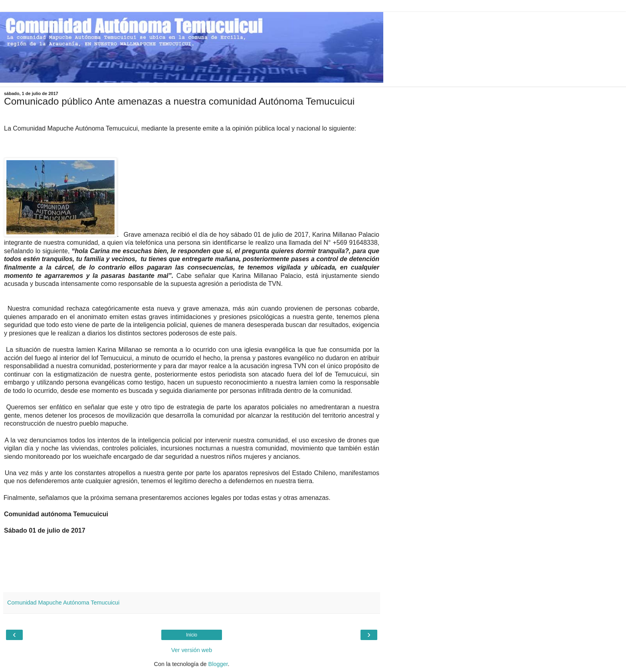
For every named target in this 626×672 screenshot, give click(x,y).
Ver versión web (192, 650)
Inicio (192, 635)
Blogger (218, 664)
